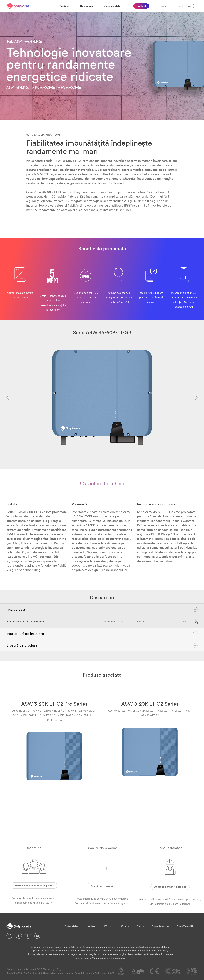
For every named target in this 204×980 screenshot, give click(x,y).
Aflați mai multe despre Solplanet (34, 886)
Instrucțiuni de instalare (102, 634)
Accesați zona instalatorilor (170, 887)
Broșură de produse (102, 645)
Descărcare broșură (102, 886)
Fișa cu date (102, 609)
